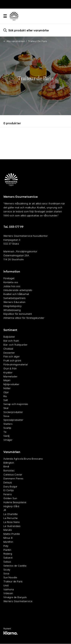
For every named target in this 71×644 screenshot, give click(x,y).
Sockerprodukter (13, 412)
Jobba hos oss (12, 286)
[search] (35, 30)
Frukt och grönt (12, 361)
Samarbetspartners (14, 298)
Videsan (8, 593)
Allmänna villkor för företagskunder (24, 318)
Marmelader (10, 376)
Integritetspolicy (12, 306)
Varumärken (12, 452)
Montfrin (8, 542)
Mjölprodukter (11, 384)
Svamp (7, 428)
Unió (6, 585)
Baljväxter (9, 337)
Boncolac (9, 471)
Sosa (6, 416)
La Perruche (11, 518)
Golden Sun (10, 498)
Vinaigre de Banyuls (15, 597)
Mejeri (7, 380)
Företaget (9, 278)
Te (5, 432)
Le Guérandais (12, 526)
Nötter (7, 388)
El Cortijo (9, 490)
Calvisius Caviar (13, 474)
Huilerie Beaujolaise (15, 502)
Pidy (6, 546)
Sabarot (8, 558)
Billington (9, 463)
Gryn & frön (10, 368)
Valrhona (9, 589)
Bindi (6, 467)
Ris (5, 396)
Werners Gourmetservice (18, 601)
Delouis (8, 482)
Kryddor (8, 372)
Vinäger (8, 440)
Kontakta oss (11, 282)
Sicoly (7, 570)
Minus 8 (8, 538)
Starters (8, 424)
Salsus (7, 562)
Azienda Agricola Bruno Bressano (23, 459)
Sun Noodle (10, 578)
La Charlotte (11, 514)
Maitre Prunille (12, 534)
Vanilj (6, 436)
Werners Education (14, 302)
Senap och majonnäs (16, 404)
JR (5, 510)
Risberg (8, 554)
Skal (6, 408)
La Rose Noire (12, 522)
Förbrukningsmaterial (16, 364)
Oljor (6, 392)
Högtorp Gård (11, 506)
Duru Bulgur (10, 486)
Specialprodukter (13, 420)
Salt (5, 400)
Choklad (8, 349)
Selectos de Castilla (15, 566)
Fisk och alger (12, 357)
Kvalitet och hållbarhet (16, 294)
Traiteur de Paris (13, 581)
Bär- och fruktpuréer (15, 345)
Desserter (9, 353)
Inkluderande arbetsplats (18, 290)
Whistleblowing (12, 310)
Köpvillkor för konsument (18, 314)
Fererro (8, 494)
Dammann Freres (13, 478)
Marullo (8, 530)
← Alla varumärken (14, 41)
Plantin (7, 550)
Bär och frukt (11, 341)
